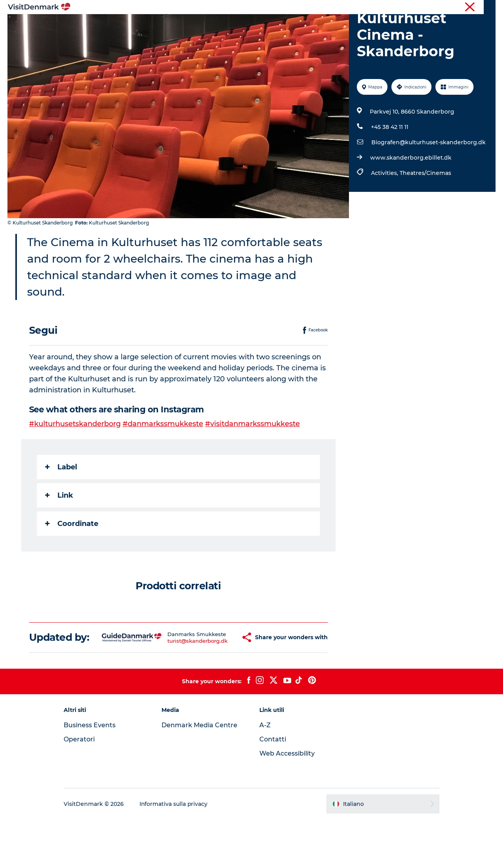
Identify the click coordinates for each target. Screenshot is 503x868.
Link (59, 533)
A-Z (265, 774)
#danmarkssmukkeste (163, 461)
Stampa (486, 7)
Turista (431, 7)
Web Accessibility (287, 802)
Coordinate (72, 561)
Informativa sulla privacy (176, 853)
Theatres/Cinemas (425, 210)
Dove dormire (285, 25)
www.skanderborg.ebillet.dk (411, 195)
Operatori (458, 7)
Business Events (92, 774)
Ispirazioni (148, 25)
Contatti (273, 788)
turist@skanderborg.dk (177, 684)
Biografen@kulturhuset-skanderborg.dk (429, 180)
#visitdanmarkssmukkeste (252, 461)
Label (61, 504)
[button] (220, 680)
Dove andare (194, 25)
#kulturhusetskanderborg (75, 461)
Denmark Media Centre (201, 774)
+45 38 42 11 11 (390, 164)
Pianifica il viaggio (344, 25)
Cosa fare (238, 25)
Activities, (385, 210)
